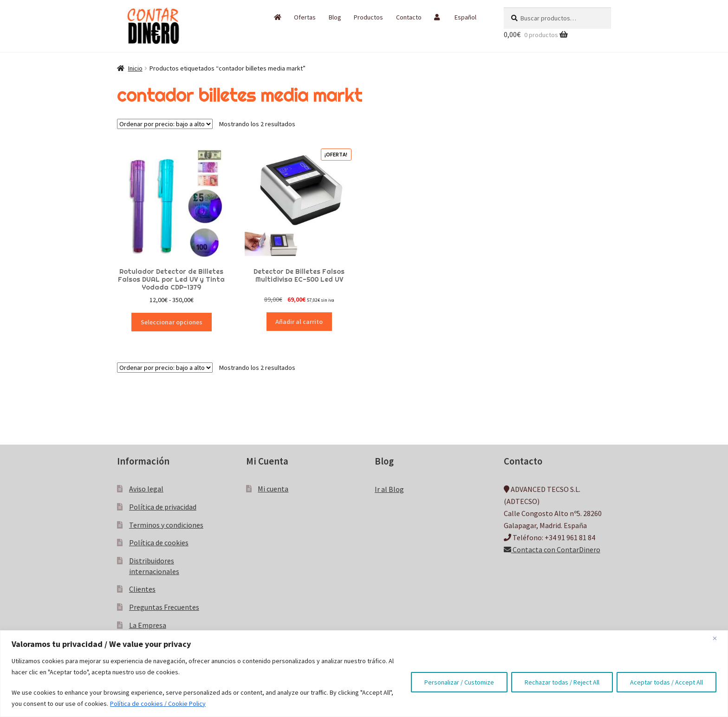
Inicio (135, 68)
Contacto (409, 17)
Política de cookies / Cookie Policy (158, 704)
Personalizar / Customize (459, 682)
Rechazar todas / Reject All (562, 682)
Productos (368, 17)
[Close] (718, 638)
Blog (335, 17)
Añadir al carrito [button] (299, 322)
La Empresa (148, 625)
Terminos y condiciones (166, 525)
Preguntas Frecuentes (164, 607)
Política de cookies (159, 543)
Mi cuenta (273, 489)
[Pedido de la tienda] (165, 124)
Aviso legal (146, 489)
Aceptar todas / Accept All (666, 682)
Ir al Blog (389, 489)
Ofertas (305, 17)
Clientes (142, 589)
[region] (364, 674)
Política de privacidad (163, 507)
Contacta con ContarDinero (552, 549)
